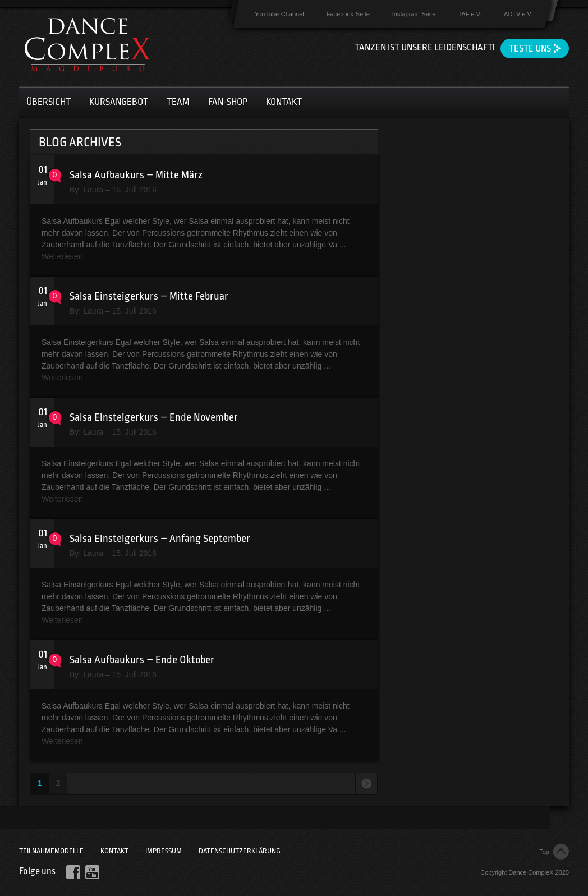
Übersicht (49, 102)
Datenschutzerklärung (240, 851)
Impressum (164, 851)
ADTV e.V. (518, 14)
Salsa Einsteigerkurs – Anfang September (160, 539)
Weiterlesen (62, 256)
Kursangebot (119, 102)
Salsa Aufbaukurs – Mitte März (136, 175)
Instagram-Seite (414, 14)
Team (178, 102)
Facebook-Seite (348, 14)
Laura (93, 190)
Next (366, 784)
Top (544, 852)
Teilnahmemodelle (51, 851)
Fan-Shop (228, 102)
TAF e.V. (470, 14)
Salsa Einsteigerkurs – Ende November (154, 417)
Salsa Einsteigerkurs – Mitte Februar (149, 296)
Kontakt (284, 102)
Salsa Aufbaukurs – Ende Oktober (142, 660)
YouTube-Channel (279, 14)
